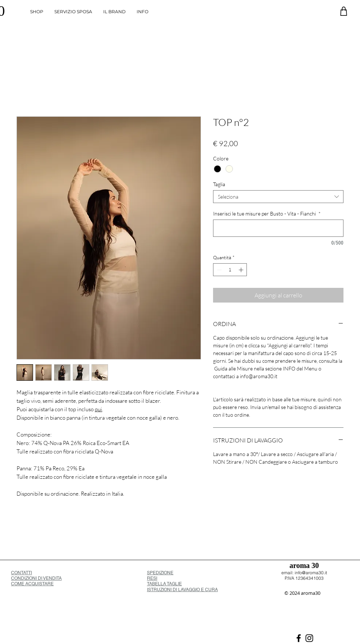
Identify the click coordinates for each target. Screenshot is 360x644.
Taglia (219, 184)
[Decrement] (219, 270)
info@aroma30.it (311, 573)
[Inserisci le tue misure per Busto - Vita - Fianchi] (278, 228)
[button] (143, 12)
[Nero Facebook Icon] (299, 638)
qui (98, 409)
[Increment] (242, 270)
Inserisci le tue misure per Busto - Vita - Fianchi (267, 214)
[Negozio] (344, 11)
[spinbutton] (230, 270)
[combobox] (278, 197)
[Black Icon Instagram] (309, 638)
